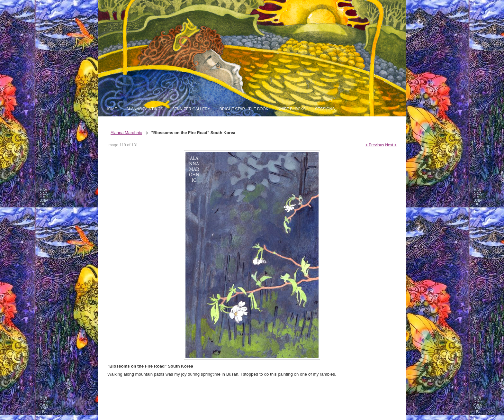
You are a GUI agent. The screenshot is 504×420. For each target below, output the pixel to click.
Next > (391, 145)
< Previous (375, 145)
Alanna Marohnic (126, 133)
